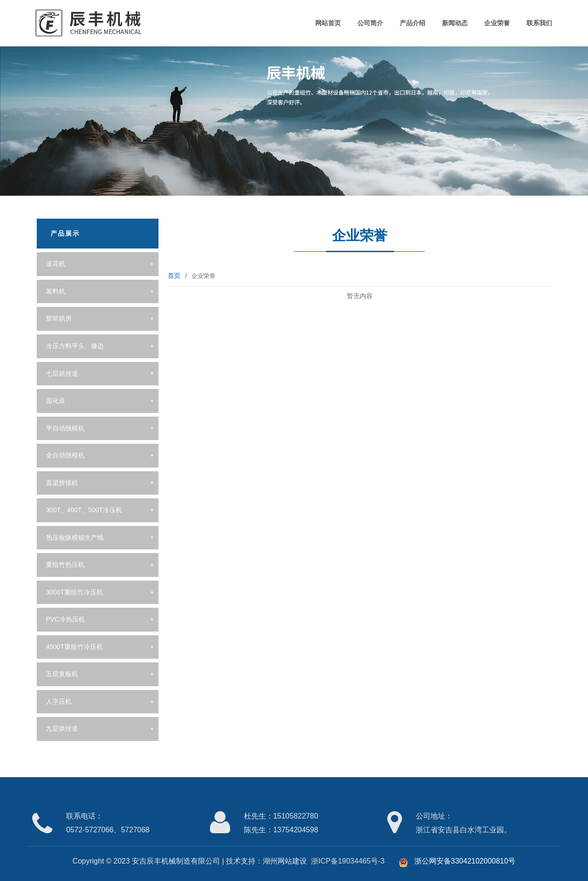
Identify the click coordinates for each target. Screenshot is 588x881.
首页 (174, 276)
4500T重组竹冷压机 (74, 647)
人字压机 (59, 701)
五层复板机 (62, 674)
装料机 (56, 291)
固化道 (56, 401)
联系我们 (539, 23)
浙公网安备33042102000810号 (457, 861)
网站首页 (328, 23)
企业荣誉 (497, 23)
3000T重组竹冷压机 (74, 592)
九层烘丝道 (62, 729)
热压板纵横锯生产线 (75, 537)
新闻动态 (455, 23)
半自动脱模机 (65, 428)
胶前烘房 (59, 318)
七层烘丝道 (62, 373)
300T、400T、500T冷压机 (84, 510)
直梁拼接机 (62, 483)
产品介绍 (413, 23)
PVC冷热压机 (65, 619)
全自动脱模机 (65, 455)
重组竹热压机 (65, 565)
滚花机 (56, 264)
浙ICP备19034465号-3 (348, 861)
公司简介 (370, 23)
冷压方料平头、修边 (75, 346)
